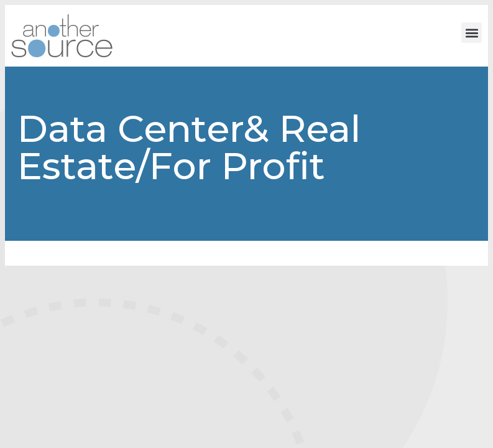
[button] (472, 33)
